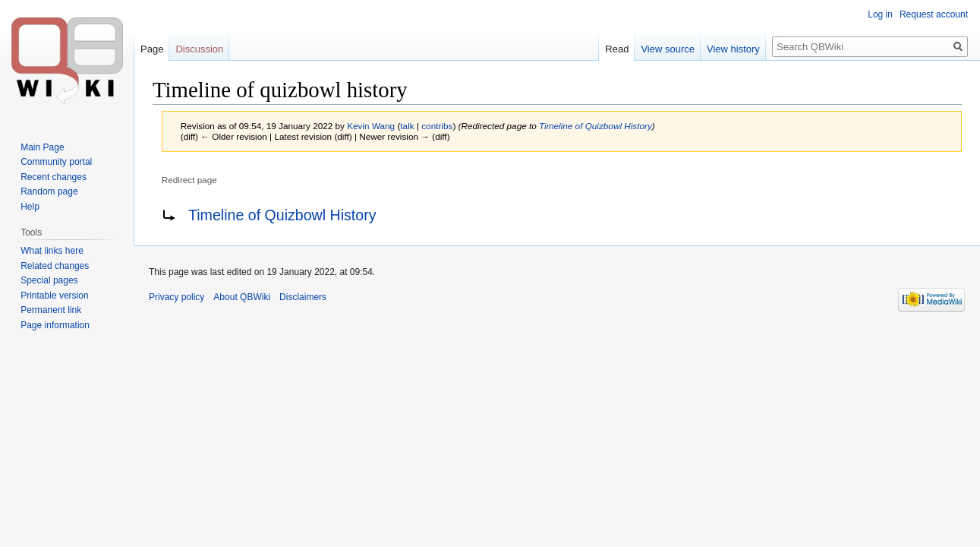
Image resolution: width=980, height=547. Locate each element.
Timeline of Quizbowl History (596, 126)
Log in (880, 14)
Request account (934, 14)
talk (407, 126)
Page (152, 49)
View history (733, 49)
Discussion (199, 49)
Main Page (42, 147)
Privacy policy (176, 297)
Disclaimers (303, 297)
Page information (55, 325)
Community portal (56, 162)
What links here (52, 251)
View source (668, 49)
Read (617, 49)
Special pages (49, 280)
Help (30, 207)
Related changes (55, 266)
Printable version (54, 296)
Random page (49, 191)
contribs (437, 126)
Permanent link (51, 310)
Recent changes (54, 177)
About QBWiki (242, 297)
